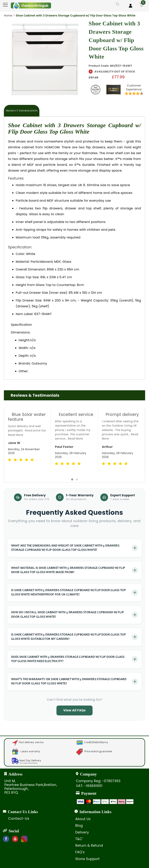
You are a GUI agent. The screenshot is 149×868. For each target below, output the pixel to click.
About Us (83, 819)
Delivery (82, 832)
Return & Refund (89, 846)
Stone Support (87, 859)
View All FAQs (74, 710)
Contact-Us (19, 819)
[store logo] (31, 5)
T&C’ (79, 839)
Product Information (22, 111)
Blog (79, 826)
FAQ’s (80, 852)
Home (8, 16)
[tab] (22, 111)
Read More (16, 435)
